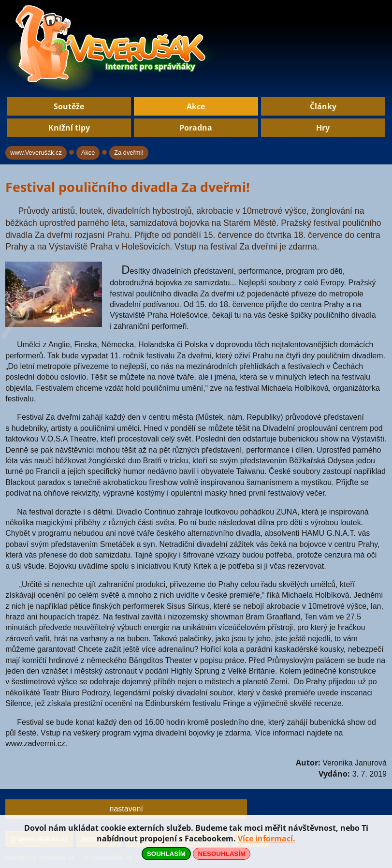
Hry (323, 128)
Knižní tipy (69, 128)
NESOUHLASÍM (222, 854)
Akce (196, 106)
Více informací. (267, 839)
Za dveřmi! (129, 153)
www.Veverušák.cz (36, 153)
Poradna (196, 128)
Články (323, 106)
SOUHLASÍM (166, 854)
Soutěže (69, 106)
